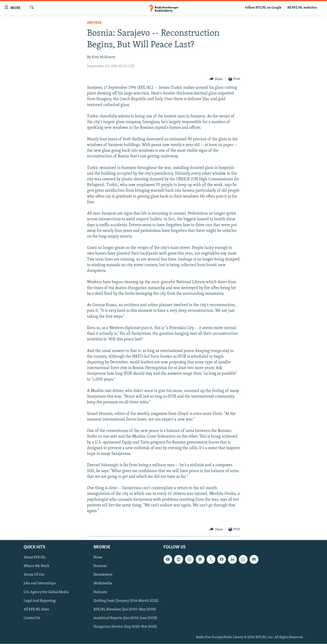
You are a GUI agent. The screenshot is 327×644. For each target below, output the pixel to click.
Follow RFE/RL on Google (263, 8)
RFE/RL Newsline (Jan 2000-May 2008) (125, 609)
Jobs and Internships (40, 584)
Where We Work (36, 566)
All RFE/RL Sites (36, 609)
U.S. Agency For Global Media (46, 592)
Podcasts (100, 592)
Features (100, 566)
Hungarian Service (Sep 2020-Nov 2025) (125, 627)
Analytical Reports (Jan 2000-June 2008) (125, 618)
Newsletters (103, 575)
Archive (94, 23)
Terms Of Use (34, 575)
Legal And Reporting (40, 601)
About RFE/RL (35, 558)
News (98, 558)
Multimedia (103, 584)
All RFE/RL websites (302, 8)
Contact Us (32, 618)
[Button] (216, 79)
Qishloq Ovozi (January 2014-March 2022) (126, 601)
